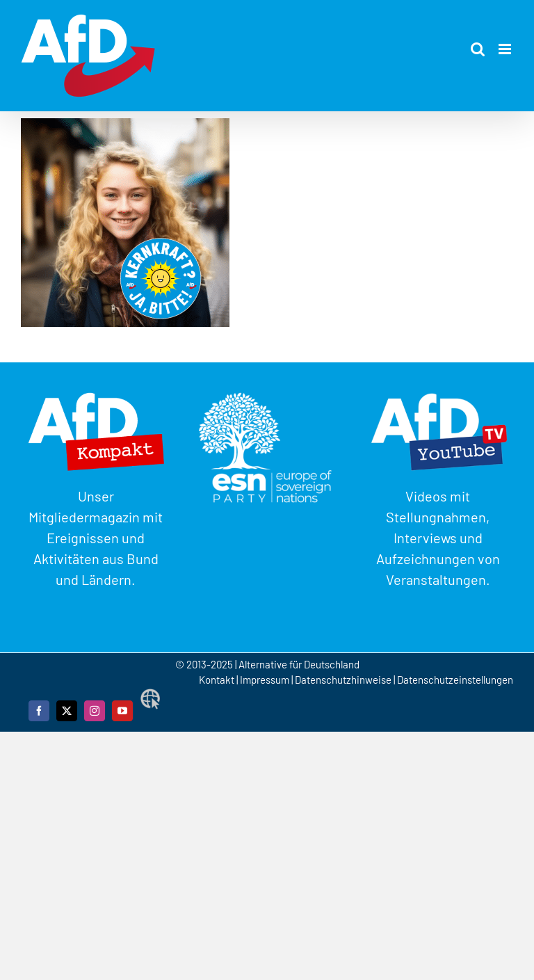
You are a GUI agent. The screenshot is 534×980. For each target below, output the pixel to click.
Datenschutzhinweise (343, 680)
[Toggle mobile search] (478, 49)
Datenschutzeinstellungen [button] (455, 680)
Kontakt (218, 680)
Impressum (265, 680)
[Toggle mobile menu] (506, 49)
